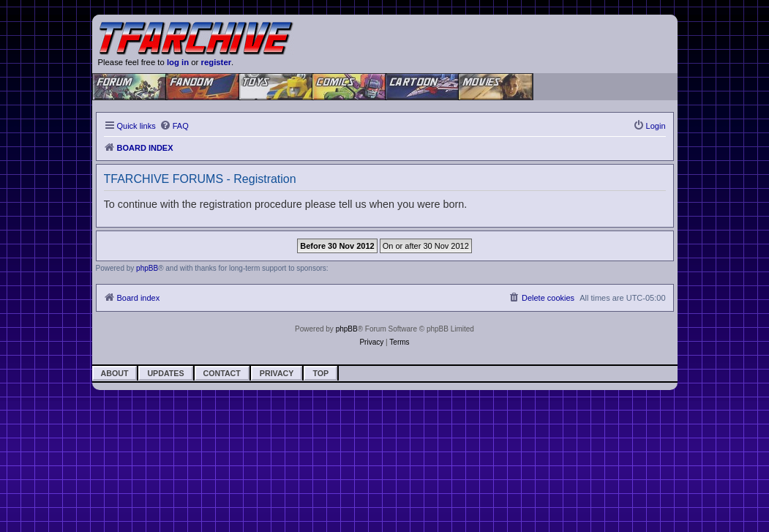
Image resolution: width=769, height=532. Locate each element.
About (115, 373)
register (217, 62)
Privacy (277, 373)
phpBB (147, 268)
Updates (165, 373)
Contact (222, 373)
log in (178, 62)
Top (320, 373)
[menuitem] (174, 126)
